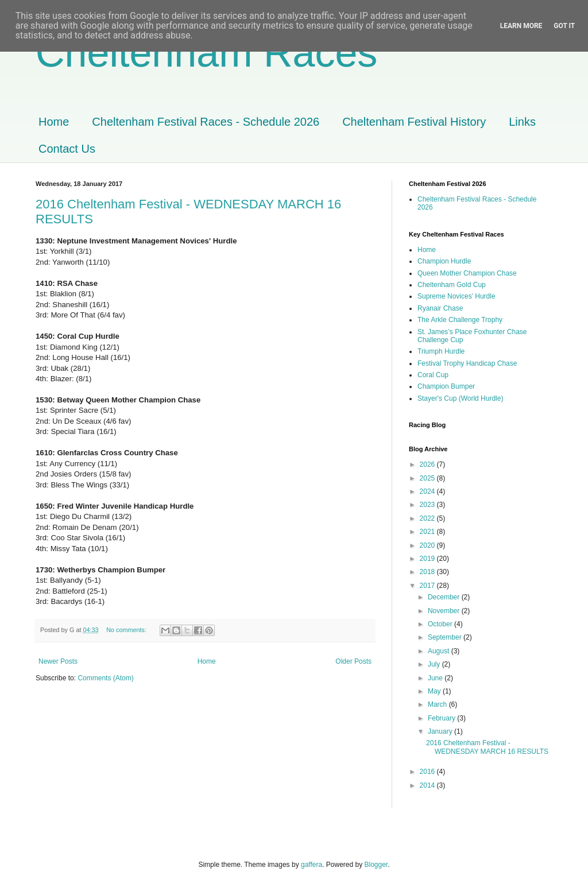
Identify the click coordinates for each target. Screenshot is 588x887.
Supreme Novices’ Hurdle (457, 296)
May (435, 691)
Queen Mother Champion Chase (467, 273)
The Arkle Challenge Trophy (460, 320)
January (441, 731)
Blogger (376, 865)
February (442, 718)
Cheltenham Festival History (414, 122)
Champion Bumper (446, 386)
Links (522, 122)
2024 (428, 491)
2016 (428, 772)
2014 (428, 785)
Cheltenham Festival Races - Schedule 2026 (206, 122)
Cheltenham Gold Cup (452, 285)
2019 (428, 559)
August (440, 651)
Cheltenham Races (206, 53)
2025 (428, 478)
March (438, 704)
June (436, 678)
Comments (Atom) (105, 678)
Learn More (521, 26)
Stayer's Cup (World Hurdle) (460, 398)
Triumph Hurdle (441, 351)
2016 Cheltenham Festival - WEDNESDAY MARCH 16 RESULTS (487, 747)
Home (54, 122)
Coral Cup (433, 375)
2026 (428, 464)
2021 (428, 532)
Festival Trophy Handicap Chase (467, 363)
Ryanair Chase (440, 308)
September (446, 637)
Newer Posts (58, 661)
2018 (428, 572)
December (445, 597)
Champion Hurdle (444, 261)
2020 (428, 545)
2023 (428, 505)
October (441, 624)
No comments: (127, 630)
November (445, 611)
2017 (428, 586)
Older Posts (353, 661)
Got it (564, 26)
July (435, 664)
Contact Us (67, 149)
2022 (428, 518)
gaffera (312, 865)
